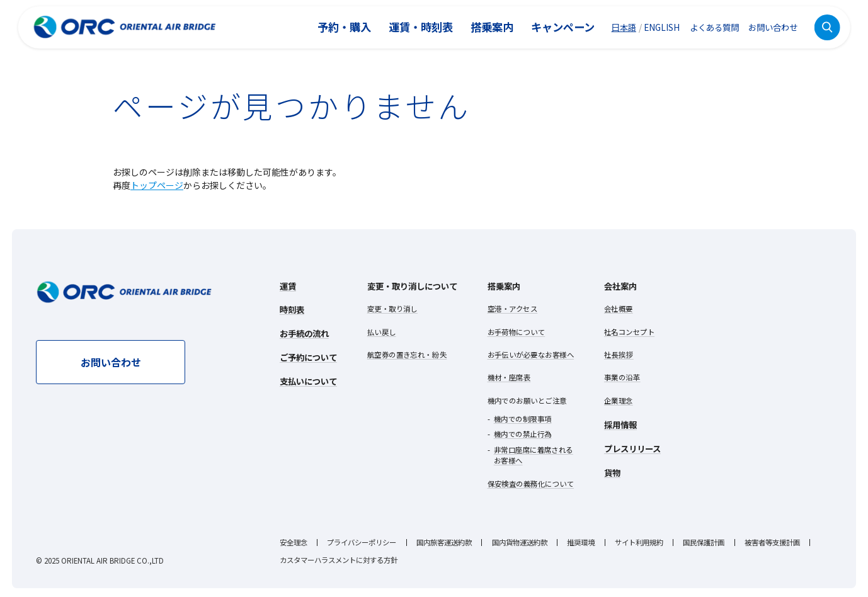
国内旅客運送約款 (444, 542)
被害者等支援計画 (772, 542)
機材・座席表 (509, 377)
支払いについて (308, 381)
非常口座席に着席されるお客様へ (534, 455)
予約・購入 (344, 27)
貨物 (612, 472)
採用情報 (620, 424)
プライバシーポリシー (362, 542)
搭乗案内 (492, 27)
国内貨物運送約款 (520, 542)
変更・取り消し (392, 309)
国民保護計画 (704, 542)
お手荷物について (517, 332)
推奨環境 (581, 542)
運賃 (288, 286)
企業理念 (619, 401)
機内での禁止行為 (523, 434)
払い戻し (382, 332)
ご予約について (308, 357)
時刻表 (292, 309)
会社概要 (619, 309)
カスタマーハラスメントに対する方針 (339, 560)
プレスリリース (632, 448)
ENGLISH (662, 27)
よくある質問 (714, 27)
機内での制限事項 (523, 419)
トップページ (157, 185)
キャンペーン (563, 27)
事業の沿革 (622, 377)
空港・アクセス (513, 309)
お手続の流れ (304, 333)
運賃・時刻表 (421, 27)
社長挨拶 (619, 355)
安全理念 (294, 542)
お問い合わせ (773, 27)
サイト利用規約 (639, 542)
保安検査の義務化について (531, 484)
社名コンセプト (629, 332)
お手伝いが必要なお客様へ (531, 355)
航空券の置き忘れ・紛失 (407, 355)
